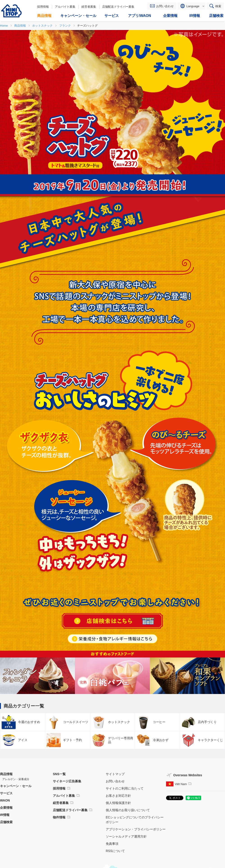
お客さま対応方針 (118, 796)
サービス (6, 793)
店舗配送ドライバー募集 (118, 7)
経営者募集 (89, 7)
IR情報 (5, 815)
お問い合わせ (165, 6)
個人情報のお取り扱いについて (128, 810)
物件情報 (59, 817)
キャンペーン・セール (16, 786)
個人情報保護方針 (118, 803)
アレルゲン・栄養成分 (16, 779)
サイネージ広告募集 (67, 781)
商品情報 (6, 774)
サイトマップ (115, 774)
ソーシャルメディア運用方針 (126, 836)
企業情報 (6, 808)
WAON (5, 800)
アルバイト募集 (65, 7)
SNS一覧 (59, 774)
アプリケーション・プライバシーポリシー (136, 829)
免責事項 (112, 844)
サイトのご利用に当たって (125, 788)
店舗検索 (6, 822)
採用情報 (43, 7)
